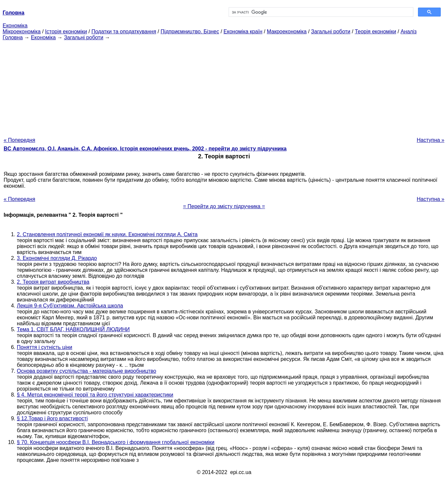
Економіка (15, 26)
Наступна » (431, 140)
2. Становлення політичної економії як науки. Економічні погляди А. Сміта (107, 234)
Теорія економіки (375, 32)
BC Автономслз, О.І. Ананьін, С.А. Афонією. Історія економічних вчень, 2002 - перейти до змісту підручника (145, 149)
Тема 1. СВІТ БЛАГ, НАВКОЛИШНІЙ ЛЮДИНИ (73, 329)
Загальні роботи (331, 32)
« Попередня (19, 140)
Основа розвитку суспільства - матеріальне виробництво (86, 371)
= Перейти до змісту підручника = (224, 206)
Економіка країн (243, 32)
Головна (13, 37)
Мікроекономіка (22, 32)
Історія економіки (66, 32)
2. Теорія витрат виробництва (53, 282)
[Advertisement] (224, 87)
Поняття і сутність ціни (45, 347)
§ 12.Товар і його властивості (52, 418)
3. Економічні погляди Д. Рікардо (57, 258)
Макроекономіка (287, 32)
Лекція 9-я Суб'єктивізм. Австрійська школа (70, 306)
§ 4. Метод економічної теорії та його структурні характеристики (95, 395)
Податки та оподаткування (124, 32)
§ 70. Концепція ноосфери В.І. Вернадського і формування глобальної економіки (116, 442)
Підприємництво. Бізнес (190, 32)
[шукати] (320, 12)
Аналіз (409, 32)
